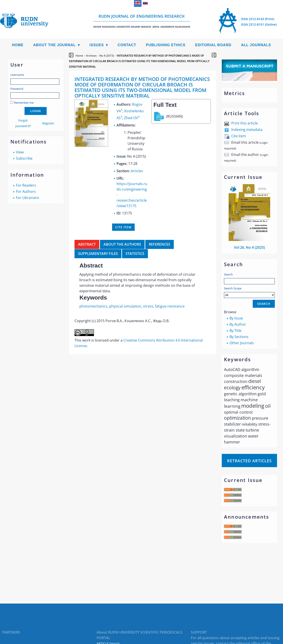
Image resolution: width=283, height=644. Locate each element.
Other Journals (242, 343)
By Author (238, 324)
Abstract (87, 244)
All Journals (256, 45)
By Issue (236, 318)
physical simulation (125, 306)
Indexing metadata (247, 130)
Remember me (24, 103)
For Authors (26, 191)
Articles (137, 171)
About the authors (122, 244)
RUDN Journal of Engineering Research (142, 21)
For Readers (26, 185)
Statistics (135, 254)
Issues (97, 45)
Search (228, 274)
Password (17, 89)
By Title (235, 331)
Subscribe (24, 158)
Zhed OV (131, 118)
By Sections (239, 337)
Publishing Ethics (166, 45)
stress (148, 306)
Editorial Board (213, 45)
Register (48, 123)
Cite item (239, 136)
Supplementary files (98, 254)
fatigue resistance (170, 306)
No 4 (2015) (107, 56)
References (160, 244)
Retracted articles (249, 461)
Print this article (245, 123)
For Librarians (28, 198)
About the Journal (54, 45)
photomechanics (93, 306)
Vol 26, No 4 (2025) (249, 247)
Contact (127, 45)
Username (17, 75)
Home (18, 45)
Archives (91, 56)
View (20, 152)
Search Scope (249, 292)
